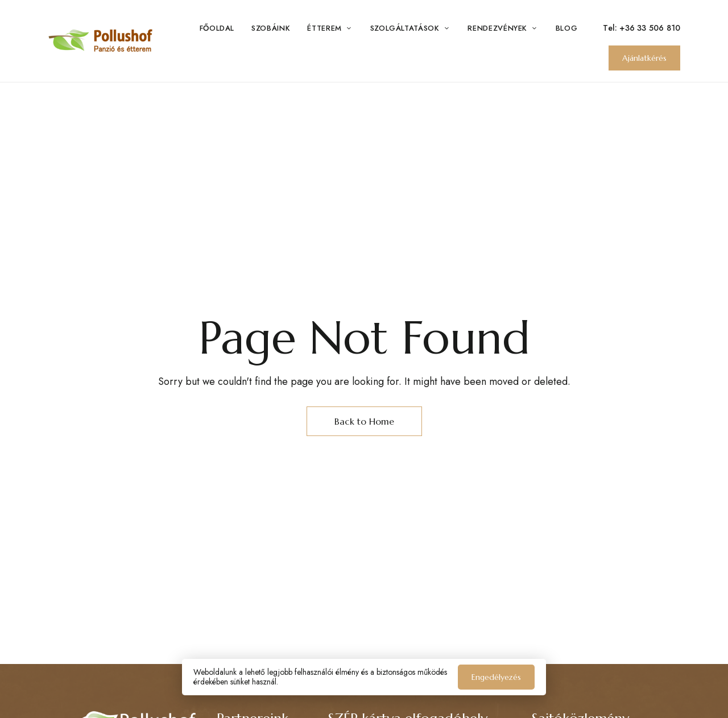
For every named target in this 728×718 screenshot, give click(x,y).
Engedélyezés (496, 677)
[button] (644, 58)
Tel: (611, 28)
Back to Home (364, 421)
